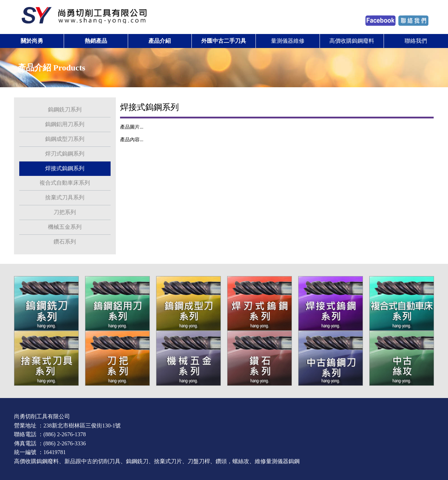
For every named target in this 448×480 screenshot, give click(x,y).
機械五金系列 (65, 227)
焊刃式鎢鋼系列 (65, 154)
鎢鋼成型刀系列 (65, 139)
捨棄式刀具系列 (65, 197)
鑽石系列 (65, 242)
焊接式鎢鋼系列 (65, 168)
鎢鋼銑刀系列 (65, 109)
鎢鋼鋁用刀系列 (65, 124)
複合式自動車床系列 (65, 183)
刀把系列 (65, 212)
